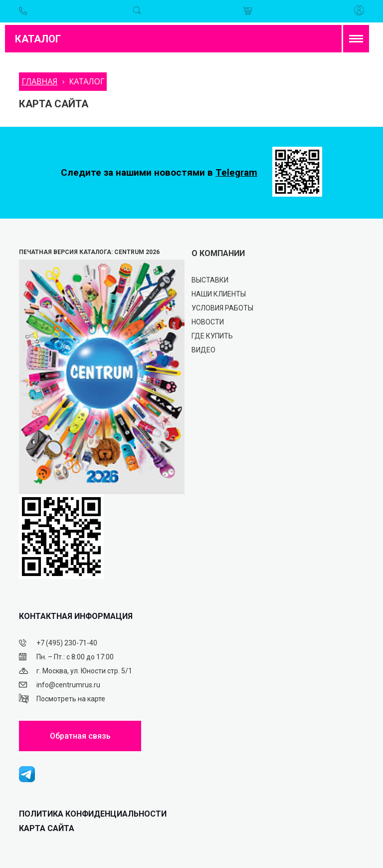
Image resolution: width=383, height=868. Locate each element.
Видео (203, 350)
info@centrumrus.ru (68, 685)
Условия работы (222, 308)
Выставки (210, 280)
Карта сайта (47, 828)
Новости (208, 322)
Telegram (236, 172)
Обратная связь (80, 736)
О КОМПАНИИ (218, 253)
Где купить (212, 336)
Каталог (38, 39)
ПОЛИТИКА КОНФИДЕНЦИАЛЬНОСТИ (93, 814)
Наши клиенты (219, 294)
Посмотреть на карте (71, 699)
